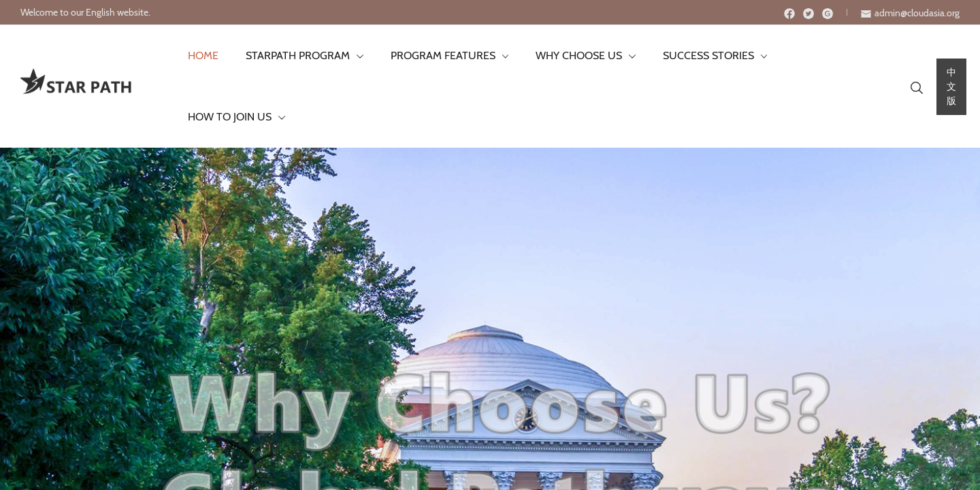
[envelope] (910, 13)
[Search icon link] (906, 56)
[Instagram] (828, 14)
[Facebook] (789, 14)
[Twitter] (808, 14)
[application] (348, 56)
